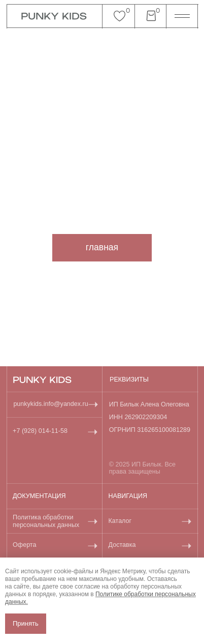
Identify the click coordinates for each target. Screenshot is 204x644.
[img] (42, 380)
